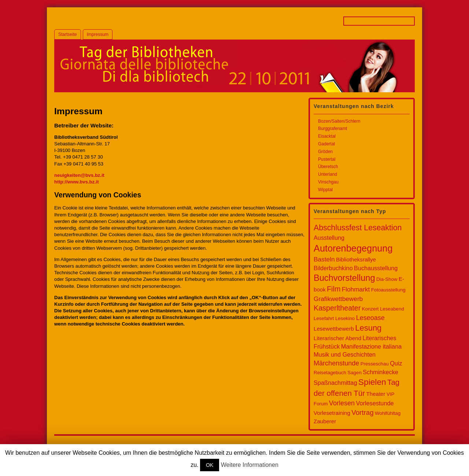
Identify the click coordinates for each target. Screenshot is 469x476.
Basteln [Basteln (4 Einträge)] (324, 259)
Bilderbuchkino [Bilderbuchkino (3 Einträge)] (333, 268)
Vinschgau (328, 182)
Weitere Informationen (250, 465)
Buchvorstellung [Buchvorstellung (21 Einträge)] (344, 278)
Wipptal (325, 190)
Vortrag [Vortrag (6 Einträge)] (362, 412)
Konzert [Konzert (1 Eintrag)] (370, 309)
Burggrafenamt (333, 129)
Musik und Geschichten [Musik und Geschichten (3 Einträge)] (345, 354)
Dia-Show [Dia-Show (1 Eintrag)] (387, 279)
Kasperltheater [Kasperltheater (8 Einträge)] (337, 308)
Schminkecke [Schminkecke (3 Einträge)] (381, 372)
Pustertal (327, 159)
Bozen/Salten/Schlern (339, 121)
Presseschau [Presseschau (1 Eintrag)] (375, 364)
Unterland (328, 174)
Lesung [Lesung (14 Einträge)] (368, 328)
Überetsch (328, 167)
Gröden (325, 152)
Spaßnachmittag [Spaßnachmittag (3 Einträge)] (335, 383)
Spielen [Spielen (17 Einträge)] (372, 382)
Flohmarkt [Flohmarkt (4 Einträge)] (356, 289)
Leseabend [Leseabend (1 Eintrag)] (392, 309)
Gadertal (326, 144)
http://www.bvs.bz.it (77, 182)
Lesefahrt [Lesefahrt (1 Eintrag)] (324, 318)
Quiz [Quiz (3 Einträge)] (396, 363)
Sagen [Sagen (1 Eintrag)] (354, 373)
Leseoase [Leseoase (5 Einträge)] (370, 318)
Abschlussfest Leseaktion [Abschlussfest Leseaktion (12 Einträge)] (358, 228)
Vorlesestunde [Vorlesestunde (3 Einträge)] (375, 403)
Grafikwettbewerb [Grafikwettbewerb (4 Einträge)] (338, 299)
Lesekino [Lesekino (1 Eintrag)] (345, 318)
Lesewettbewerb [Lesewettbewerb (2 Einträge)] (334, 329)
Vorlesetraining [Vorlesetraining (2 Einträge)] (332, 413)
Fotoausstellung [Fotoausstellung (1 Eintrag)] (388, 290)
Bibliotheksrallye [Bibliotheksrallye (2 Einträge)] (356, 259)
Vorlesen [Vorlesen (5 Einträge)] (342, 403)
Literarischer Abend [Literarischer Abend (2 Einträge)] (337, 338)
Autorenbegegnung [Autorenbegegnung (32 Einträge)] (353, 248)
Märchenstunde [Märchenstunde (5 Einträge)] (336, 363)
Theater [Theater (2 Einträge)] (376, 394)
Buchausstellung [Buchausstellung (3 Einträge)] (376, 268)
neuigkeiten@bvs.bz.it (79, 175)
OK (210, 465)
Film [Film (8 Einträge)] (334, 289)
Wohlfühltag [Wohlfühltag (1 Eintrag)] (388, 413)
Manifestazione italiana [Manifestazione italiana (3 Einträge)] (371, 346)
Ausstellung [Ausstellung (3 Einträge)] (329, 238)
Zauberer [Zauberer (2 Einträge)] (325, 421)
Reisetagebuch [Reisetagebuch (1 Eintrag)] (330, 373)
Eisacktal (327, 136)
